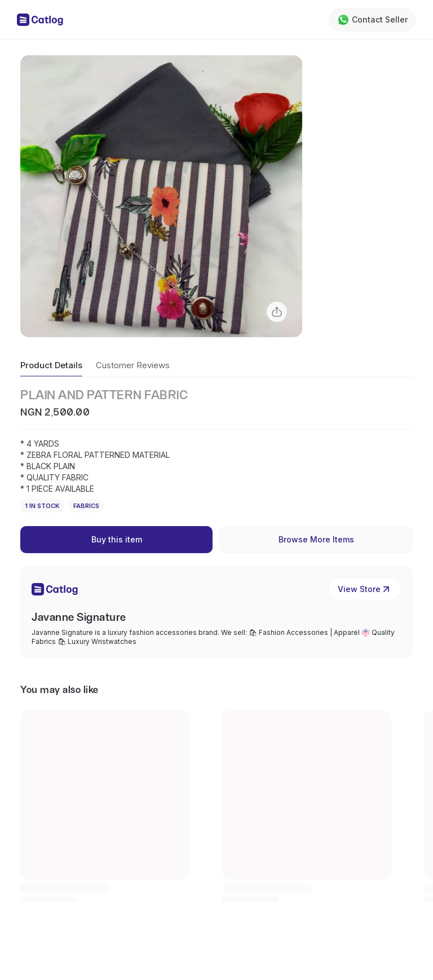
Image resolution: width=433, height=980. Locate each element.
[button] (161, 196)
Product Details (51, 365)
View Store (365, 589)
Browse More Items (316, 539)
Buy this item (117, 539)
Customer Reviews (133, 365)
